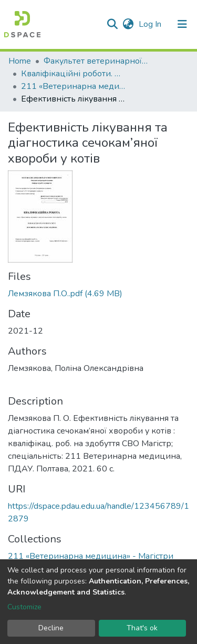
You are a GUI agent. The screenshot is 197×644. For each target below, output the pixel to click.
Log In (151, 24)
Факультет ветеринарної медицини (96, 61)
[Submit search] (112, 24)
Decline (51, 628)
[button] (128, 24)
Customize (24, 607)
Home (20, 61)
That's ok (142, 628)
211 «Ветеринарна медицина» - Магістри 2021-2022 (74, 86)
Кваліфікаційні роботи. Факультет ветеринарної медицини (74, 74)
